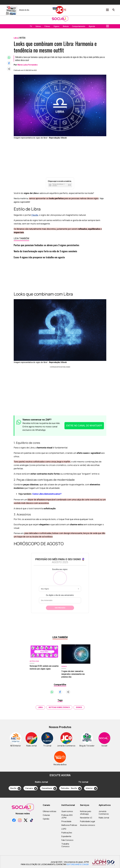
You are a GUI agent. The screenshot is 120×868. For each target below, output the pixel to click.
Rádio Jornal (104, 818)
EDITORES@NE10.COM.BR (78, 864)
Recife (15, 788)
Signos (56, 26)
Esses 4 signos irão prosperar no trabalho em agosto (39, 257)
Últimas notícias (50, 811)
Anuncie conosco (88, 825)
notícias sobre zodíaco (59, 707)
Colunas (46, 815)
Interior (91, 788)
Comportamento (79, 26)
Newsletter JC (86, 818)
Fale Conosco (67, 840)
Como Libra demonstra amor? (47, 494)
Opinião (46, 819)
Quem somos (67, 811)
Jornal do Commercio (104, 813)
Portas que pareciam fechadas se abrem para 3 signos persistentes (46, 245)
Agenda (92, 26)
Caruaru (31, 788)
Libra (40, 707)
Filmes (47, 26)
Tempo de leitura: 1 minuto (59, 185)
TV (31, 26)
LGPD (64, 829)
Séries (38, 26)
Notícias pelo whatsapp (86, 813)
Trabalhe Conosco (65, 845)
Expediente (66, 836)
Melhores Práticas (69, 825)
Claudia (35, 215)
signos (79, 707)
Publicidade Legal (87, 821)
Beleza (66, 26)
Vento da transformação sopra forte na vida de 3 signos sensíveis (45, 251)
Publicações (67, 833)
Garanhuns (49, 788)
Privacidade (66, 821)
